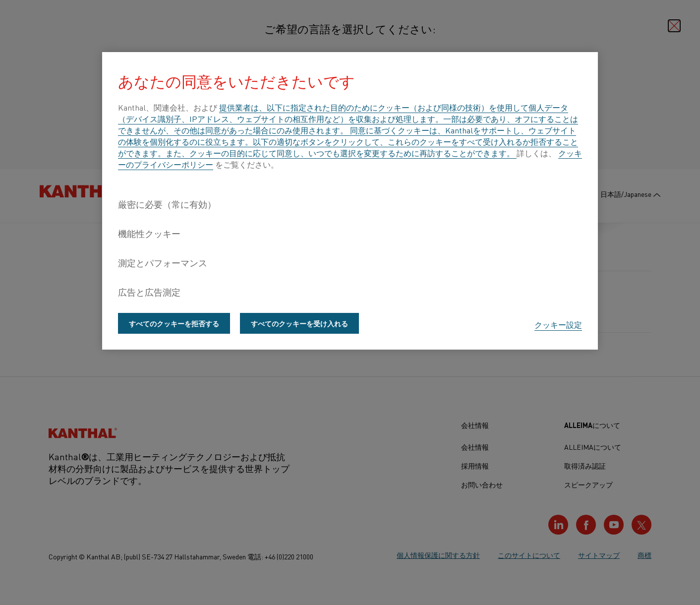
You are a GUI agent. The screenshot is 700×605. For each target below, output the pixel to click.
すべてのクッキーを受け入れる (299, 323)
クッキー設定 (558, 324)
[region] (350, 201)
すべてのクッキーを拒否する (174, 323)
